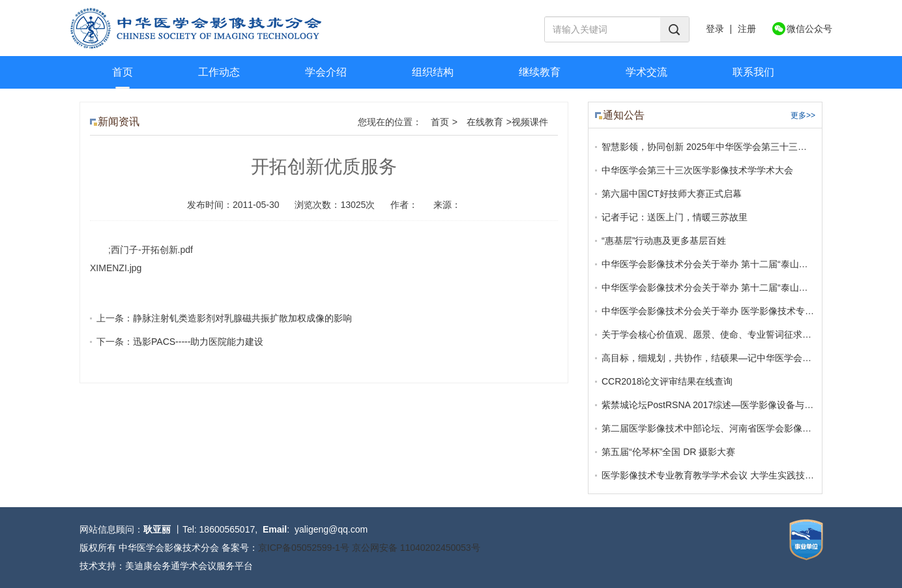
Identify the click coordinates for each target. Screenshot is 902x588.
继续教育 (540, 72)
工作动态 (219, 72)
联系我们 (753, 72)
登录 (715, 29)
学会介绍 (326, 72)
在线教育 (485, 122)
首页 (123, 72)
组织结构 (433, 72)
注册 (747, 29)
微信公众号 (809, 29)
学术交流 (647, 72)
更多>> (803, 115)
